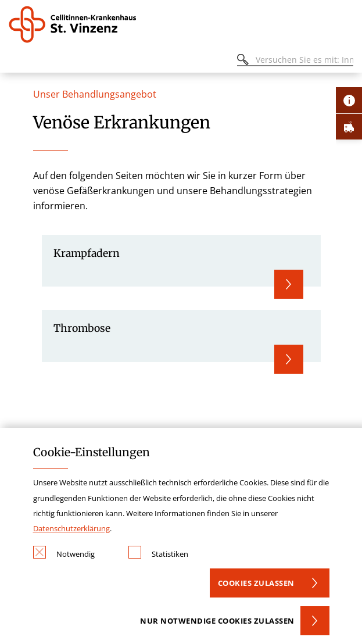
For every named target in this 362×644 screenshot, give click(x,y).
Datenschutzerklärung (71, 528)
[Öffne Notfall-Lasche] (349, 126)
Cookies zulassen (256, 583)
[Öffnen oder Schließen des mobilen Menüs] (15, 61)
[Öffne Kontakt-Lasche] (349, 100)
